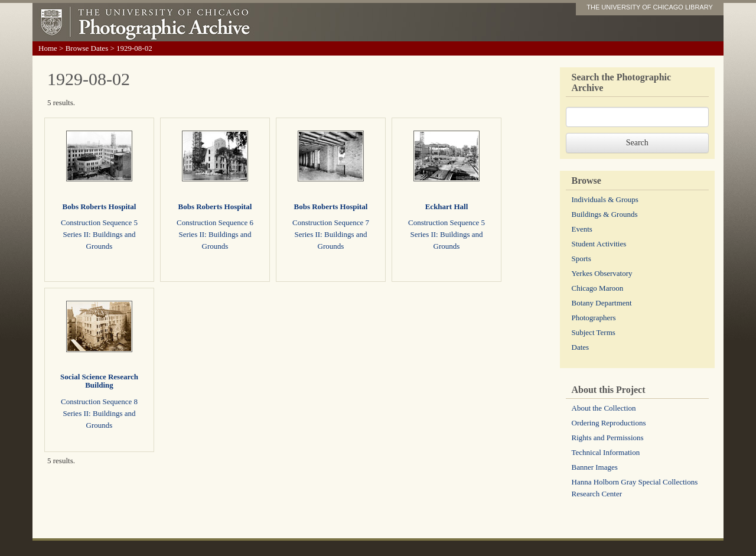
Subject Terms (594, 332)
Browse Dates (87, 48)
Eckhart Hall (447, 207)
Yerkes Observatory (602, 273)
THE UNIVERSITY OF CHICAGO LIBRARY (650, 7)
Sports (581, 259)
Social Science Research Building (99, 381)
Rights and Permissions (608, 438)
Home (48, 48)
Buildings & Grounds (605, 214)
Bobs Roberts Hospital (100, 207)
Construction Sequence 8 (99, 401)
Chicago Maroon (598, 288)
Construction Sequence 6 (215, 222)
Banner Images (595, 467)
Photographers (594, 318)
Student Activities (599, 244)
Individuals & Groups (605, 199)
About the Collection (604, 408)
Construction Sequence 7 (331, 222)
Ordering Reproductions (609, 423)
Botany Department (602, 303)
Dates (581, 347)
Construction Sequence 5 (99, 222)
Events (582, 229)
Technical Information (606, 452)
